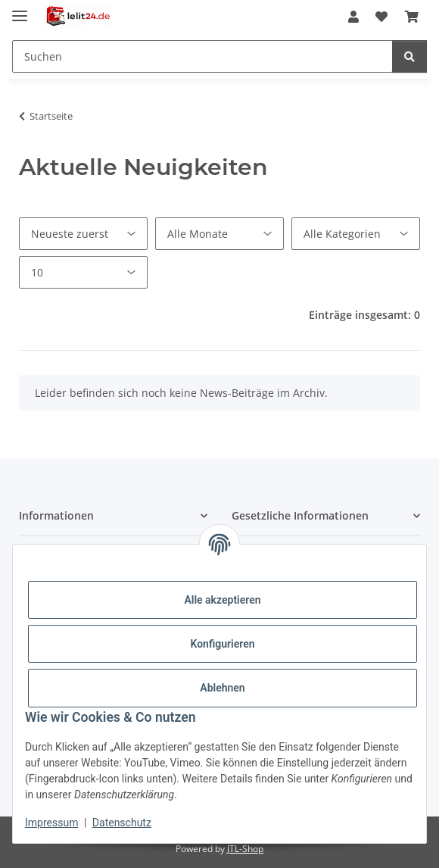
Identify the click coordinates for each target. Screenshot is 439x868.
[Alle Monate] (219, 234)
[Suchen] (409, 56)
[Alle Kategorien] (356, 234)
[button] (353, 17)
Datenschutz (122, 823)
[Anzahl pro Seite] (83, 272)
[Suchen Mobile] (202, 56)
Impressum (51, 823)
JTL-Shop (245, 849)
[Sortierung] (83, 234)
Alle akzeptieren (222, 600)
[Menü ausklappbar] (20, 9)
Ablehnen (222, 688)
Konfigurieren (222, 644)
